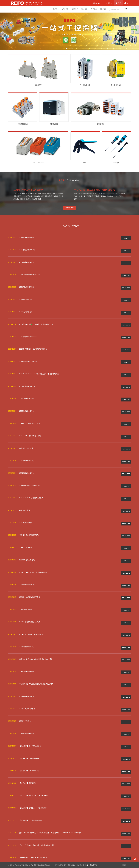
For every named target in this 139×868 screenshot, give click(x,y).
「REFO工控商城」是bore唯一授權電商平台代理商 (37, 814)
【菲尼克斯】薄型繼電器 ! (28, 755)
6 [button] (73, 49)
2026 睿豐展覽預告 (26, 298)
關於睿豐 (82, 9)
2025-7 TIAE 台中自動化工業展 (30, 427)
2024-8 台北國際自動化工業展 (30, 603)
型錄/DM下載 (77, 843)
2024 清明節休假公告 (27, 673)
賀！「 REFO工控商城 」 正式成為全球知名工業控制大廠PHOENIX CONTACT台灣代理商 (50, 802)
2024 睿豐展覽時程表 (27, 708)
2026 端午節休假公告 (27, 240)
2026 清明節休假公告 (27, 263)
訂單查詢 (91, 852)
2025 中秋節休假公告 (27, 392)
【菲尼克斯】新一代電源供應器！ (31, 720)
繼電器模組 (76, 846)
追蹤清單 (91, 849)
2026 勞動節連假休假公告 (28, 252)
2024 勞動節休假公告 (27, 650)
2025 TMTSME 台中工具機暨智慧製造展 (33, 345)
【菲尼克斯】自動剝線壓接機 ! (30, 732)
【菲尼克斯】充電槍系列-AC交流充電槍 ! (33, 779)
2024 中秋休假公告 (26, 591)
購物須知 (107, 843)
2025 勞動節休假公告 (27, 451)
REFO (58, 846)
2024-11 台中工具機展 (27, 544)
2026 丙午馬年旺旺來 (27, 287)
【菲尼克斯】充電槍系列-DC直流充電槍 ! (33, 767)
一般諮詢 (123, 843)
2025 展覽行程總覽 (26, 509)
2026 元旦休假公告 (26, 310)
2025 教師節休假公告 (27, 404)
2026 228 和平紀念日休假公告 (30, 275)
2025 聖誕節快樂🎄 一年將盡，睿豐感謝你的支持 (36, 322)
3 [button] (69, 49)
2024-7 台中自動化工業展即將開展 (31, 615)
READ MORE (126, 240)
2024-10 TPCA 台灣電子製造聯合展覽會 (33, 556)
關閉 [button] (124, 865)
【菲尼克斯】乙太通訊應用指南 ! (31, 790)
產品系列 (51, 9)
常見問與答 (108, 846)
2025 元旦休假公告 (26, 533)
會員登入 (91, 843)
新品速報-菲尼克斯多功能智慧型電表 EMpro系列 (36, 638)
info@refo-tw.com (19, 847)
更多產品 (75, 852)
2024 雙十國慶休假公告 (27, 568)
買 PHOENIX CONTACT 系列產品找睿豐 (33, 825)
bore (58, 843)
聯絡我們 (103, 9)
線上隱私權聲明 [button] (92, 865)
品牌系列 (61, 9)
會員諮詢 (123, 846)
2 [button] (68, 49)
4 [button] (70, 49)
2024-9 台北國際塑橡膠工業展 (30, 579)
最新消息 (72, 9)
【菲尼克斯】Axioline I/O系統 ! (30, 743)
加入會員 (91, 846)
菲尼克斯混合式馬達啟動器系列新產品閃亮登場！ (36, 661)
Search (126, 9)
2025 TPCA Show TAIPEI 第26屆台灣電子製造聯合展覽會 (39, 369)
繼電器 (74, 849)
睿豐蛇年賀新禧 (25, 497)
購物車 (136, 859)
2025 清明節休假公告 (27, 462)
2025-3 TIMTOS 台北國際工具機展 (31, 486)
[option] (69, 31)
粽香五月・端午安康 (26, 439)
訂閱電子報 (124, 854)
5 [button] (71, 49)
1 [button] (66, 49)
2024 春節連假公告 (26, 697)
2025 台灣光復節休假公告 (28, 357)
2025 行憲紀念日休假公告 (28, 334)
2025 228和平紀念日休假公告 (29, 474)
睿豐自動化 (17, 3)
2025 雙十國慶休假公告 (27, 380)
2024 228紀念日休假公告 (28, 685)
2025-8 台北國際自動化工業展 (30, 416)
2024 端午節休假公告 (27, 626)
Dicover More (69, 210)
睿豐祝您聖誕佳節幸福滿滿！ (29, 521)
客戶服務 (92, 9)
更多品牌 (59, 855)
